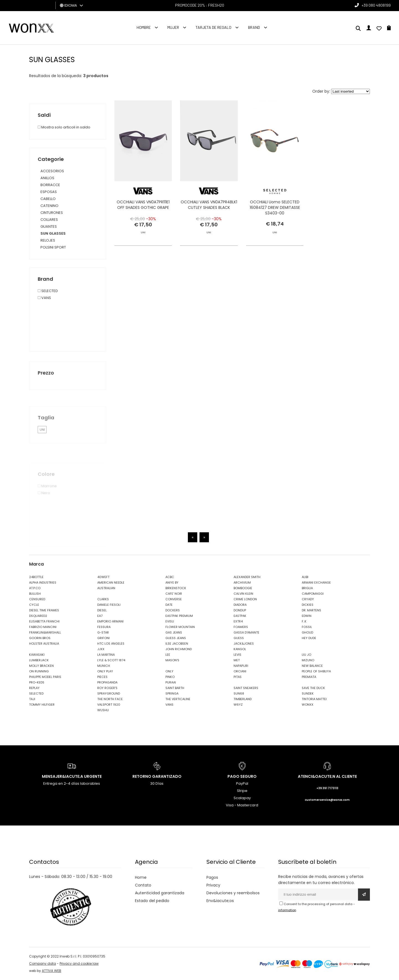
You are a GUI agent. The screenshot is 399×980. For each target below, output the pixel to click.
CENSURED (37, 599)
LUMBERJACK (39, 660)
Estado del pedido (152, 901)
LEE (168, 655)
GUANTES (49, 226)
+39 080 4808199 (376, 5)
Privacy (213, 885)
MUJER (173, 27)
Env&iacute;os (220, 901)
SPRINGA (172, 693)
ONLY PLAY (105, 671)
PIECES (102, 677)
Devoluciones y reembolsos (233, 893)
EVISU (170, 621)
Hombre (144, 27)
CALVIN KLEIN (243, 594)
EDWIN (307, 616)
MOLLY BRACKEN (41, 666)
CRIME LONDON (245, 599)
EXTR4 (238, 621)
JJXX (101, 649)
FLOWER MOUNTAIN (180, 627)
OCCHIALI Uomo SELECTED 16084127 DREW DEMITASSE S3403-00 (275, 207)
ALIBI (305, 577)
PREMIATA (309, 677)
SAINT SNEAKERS (246, 688)
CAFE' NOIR (174, 594)
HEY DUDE (309, 638)
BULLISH (35, 594)
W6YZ (238, 705)
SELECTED (36, 693)
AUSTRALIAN (106, 588)
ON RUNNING (39, 671)
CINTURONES (52, 213)
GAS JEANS (174, 632)
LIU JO (306, 655)
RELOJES (48, 240)
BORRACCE (50, 185)
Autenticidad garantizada (160, 893)
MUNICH (104, 666)
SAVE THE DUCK (313, 688)
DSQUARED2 (38, 616)
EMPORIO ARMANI (110, 621)
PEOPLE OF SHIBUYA (316, 671)
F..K (304, 621)
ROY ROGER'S (107, 688)
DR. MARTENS (311, 610)
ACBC (170, 577)
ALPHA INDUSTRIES (43, 583)
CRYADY (308, 599)
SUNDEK (308, 693)
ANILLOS (47, 178)
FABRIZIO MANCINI (43, 627)
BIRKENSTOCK (176, 588)
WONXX (308, 705)
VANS (169, 705)
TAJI (32, 699)
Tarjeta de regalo (213, 27)
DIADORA (240, 605)
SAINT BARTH (175, 688)
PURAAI (171, 682)
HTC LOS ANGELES (111, 644)
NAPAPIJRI (241, 666)
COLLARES (49, 220)
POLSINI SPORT (53, 247)
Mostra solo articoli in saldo (64, 127)
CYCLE (34, 605)
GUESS (239, 638)
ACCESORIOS (52, 171)
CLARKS (103, 599)
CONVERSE (174, 599)
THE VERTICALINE (178, 699)
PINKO (170, 677)
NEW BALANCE (312, 666)
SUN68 (239, 693)
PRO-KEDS (37, 682)
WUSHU (103, 710)
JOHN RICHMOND (179, 649)
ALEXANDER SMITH (247, 577)
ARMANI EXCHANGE (316, 583)
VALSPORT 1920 (109, 705)
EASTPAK (240, 616)
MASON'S (172, 660)
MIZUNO (308, 660)
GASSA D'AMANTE (246, 632)
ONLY (169, 671)
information (287, 910)
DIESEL (102, 610)
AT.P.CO (35, 588)
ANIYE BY (172, 583)
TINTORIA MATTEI (314, 699)
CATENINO (49, 206)
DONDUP (240, 610)
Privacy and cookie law (79, 963)
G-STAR (103, 632)
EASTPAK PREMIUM (179, 616)
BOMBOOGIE (243, 588)
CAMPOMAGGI (313, 594)
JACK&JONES (244, 644)
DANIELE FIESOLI (109, 605)
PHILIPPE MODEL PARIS (45, 677)
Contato (143, 885)
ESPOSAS (49, 192)
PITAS (238, 677)
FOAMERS (241, 627)
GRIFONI (103, 638)
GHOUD (307, 632)
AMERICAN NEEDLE (111, 583)
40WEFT (103, 577)
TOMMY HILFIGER (42, 705)
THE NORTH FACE (110, 699)
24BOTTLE (36, 577)
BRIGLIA (307, 588)
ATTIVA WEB (52, 971)
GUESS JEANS (176, 638)
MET (237, 660)
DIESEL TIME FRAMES (44, 610)
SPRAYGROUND (109, 693)
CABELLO (48, 199)
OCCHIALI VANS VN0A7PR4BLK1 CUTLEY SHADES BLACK (209, 205)
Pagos (212, 877)
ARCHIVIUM (242, 583)
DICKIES (308, 605)
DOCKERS (173, 610)
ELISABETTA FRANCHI (44, 621)
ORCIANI (240, 671)
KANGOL (240, 649)
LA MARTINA (106, 655)
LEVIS (237, 655)
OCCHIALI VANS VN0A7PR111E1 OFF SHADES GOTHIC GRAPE (143, 205)
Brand (254, 27)
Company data (43, 963)
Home (141, 877)
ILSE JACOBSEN (177, 644)
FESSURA (104, 627)
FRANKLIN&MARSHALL (45, 632)
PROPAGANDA (107, 682)
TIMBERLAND (243, 699)
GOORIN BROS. (40, 638)
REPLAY (34, 688)
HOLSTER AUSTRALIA (44, 644)
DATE (169, 605)
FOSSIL (307, 627)
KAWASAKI (37, 655)
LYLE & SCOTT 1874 (111, 660)
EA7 (100, 616)
